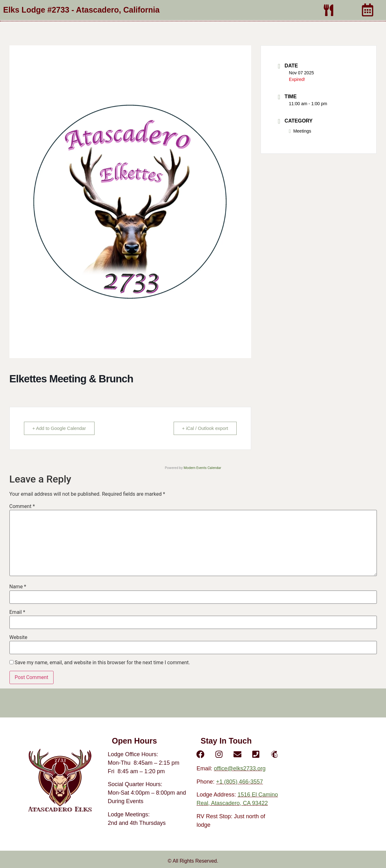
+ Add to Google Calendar (60, 428)
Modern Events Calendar (202, 468)
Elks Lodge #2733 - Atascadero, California (81, 10)
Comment (22, 506)
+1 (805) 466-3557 (240, 782)
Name (18, 587)
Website (18, 637)
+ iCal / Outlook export (204, 428)
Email (17, 612)
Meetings (300, 131)
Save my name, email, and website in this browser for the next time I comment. (102, 663)
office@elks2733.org (240, 769)
